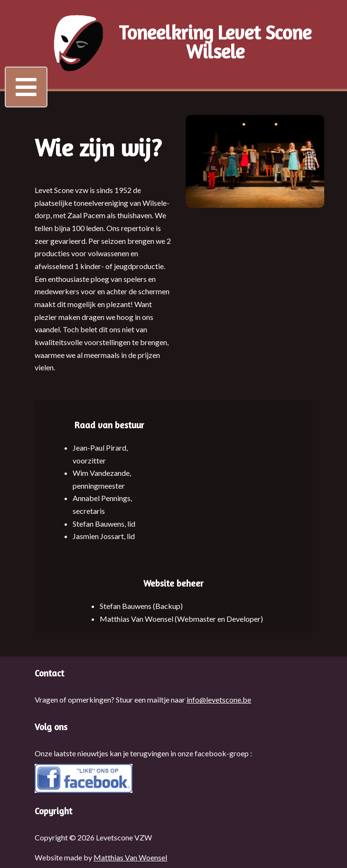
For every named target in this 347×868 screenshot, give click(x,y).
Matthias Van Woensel (130, 857)
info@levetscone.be (219, 699)
